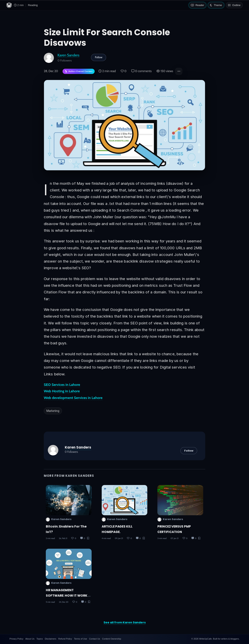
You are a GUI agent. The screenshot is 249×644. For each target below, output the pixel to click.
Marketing (53, 411)
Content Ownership (112, 639)
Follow (99, 57)
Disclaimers (51, 639)
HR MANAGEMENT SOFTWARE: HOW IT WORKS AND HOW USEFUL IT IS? (68, 596)
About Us (30, 639)
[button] (179, 71)
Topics (40, 639)
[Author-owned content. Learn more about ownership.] (79, 71)
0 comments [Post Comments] (142, 71)
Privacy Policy (16, 639)
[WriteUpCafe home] (9, 5)
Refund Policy (65, 639)
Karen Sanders (68, 55)
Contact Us (94, 639)
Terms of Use (81, 639)
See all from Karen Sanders (125, 622)
